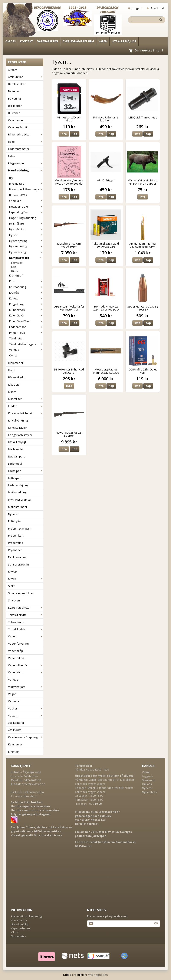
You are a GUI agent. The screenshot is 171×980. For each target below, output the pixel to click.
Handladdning (26, 170)
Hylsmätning (26, 229)
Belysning (14, 98)
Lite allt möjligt (124, 41)
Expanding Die (26, 212)
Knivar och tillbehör (26, 413)
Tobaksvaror (16, 622)
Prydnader (15, 550)
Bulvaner (14, 113)
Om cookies (18, 936)
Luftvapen (15, 478)
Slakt (11, 586)
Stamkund (155, 8)
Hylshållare (26, 224)
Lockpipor (26, 471)
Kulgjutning (26, 304)
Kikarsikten (26, 399)
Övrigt (13, 355)
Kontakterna (19, 920)
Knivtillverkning (18, 420)
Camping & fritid (18, 127)
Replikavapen (17, 557)
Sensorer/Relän (18, 564)
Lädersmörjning (18, 485)
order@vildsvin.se (33, 784)
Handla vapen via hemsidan (30, 806)
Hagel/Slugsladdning (23, 218)
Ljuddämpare (17, 456)
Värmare (14, 701)
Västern (26, 715)
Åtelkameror (16, 723)
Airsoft (12, 70)
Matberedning (17, 492)
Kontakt (26, 41)
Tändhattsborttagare (26, 344)
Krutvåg (26, 293)
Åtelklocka (15, 730)
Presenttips (16, 543)
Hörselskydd (16, 377)
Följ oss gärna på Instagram (31, 814)
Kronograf (16, 275)
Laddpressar (26, 327)
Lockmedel (15, 464)
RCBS (15, 271)
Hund (12, 370)
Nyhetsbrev (150, 792)
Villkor (146, 772)
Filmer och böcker (26, 134)
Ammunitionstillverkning (26, 916)
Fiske (26, 142)
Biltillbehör (15, 106)
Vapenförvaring (18, 644)
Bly (11, 178)
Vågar (12, 694)
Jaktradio (14, 385)
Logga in (135, 8)
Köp (75, 134)
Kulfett (26, 298)
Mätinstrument (18, 507)
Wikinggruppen (98, 975)
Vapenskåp (16, 651)
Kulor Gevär (26, 315)
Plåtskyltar (15, 521)
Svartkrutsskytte (26, 608)
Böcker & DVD (18, 195)
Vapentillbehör (26, 665)
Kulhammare (26, 310)
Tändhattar (16, 338)
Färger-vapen (26, 163)
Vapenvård (26, 672)
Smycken (14, 600)
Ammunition (26, 77)
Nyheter (13, 514)
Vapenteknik (16, 658)
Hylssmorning (26, 246)
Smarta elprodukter (21, 593)
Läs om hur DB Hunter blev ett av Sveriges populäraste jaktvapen (103, 834)
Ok (156, 923)
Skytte (26, 579)
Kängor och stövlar (20, 435)
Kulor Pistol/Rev (26, 321)
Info (64, 134)
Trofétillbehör (26, 629)
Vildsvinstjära (26, 687)
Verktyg (26, 350)
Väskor (26, 708)
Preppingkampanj (20, 528)
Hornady (17, 263)
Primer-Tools (26, 333)
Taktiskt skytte (26, 615)
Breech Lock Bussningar (26, 189)
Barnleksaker (17, 84)
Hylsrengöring (26, 241)
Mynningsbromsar (20, 500)
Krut (26, 281)
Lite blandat (16, 449)
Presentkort (16, 536)
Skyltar (13, 572)
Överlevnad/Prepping (78, 41)
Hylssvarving (26, 252)
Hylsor (26, 235)
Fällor (12, 156)
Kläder (26, 406)
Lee (14, 267)
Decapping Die (26, 207)
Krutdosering (26, 287)
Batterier (14, 91)
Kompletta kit (26, 258)
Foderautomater (19, 149)
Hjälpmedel (15, 363)
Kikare (12, 392)
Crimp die (26, 201)
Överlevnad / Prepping (26, 737)
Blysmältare (26, 184)
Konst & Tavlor (17, 428)
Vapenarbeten (48, 41)
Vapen (103, 41)
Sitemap (13, 752)
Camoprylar (16, 120)
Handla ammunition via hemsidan (35, 810)
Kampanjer (15, 744)
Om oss (10, 41)
